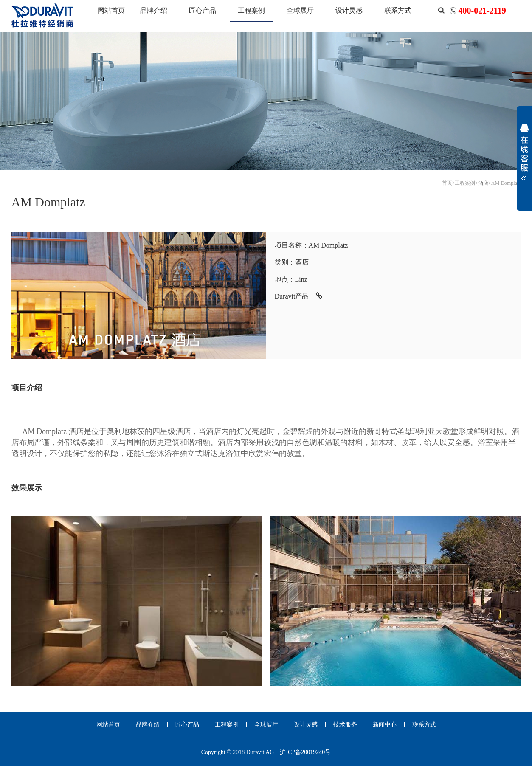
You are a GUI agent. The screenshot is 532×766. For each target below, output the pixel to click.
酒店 (483, 183)
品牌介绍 (154, 10)
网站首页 (111, 10)
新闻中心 (385, 725)
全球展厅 (300, 10)
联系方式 (398, 10)
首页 (447, 183)
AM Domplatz (506, 183)
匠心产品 (203, 10)
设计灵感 (349, 10)
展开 (524, 158)
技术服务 (345, 725)
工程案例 (251, 10)
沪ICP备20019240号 (305, 752)
